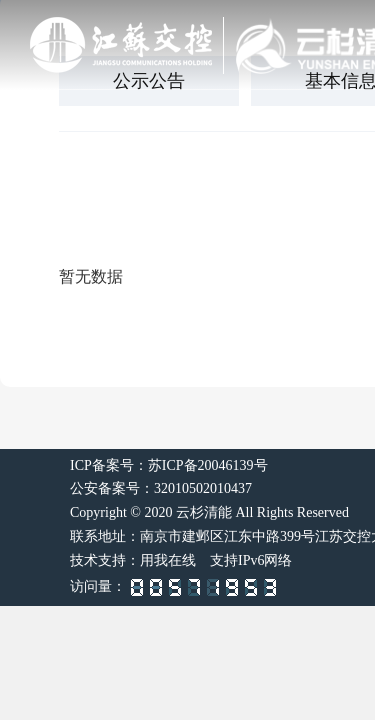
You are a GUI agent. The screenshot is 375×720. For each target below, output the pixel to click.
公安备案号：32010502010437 (161, 488)
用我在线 (168, 560)
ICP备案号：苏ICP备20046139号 (169, 465)
